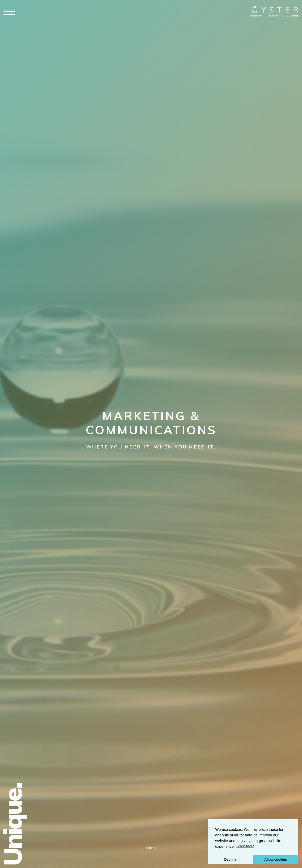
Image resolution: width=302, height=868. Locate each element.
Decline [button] (230, 860)
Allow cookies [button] (276, 860)
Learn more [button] (245, 846)
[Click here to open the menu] (9, 12)
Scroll (151, 848)
